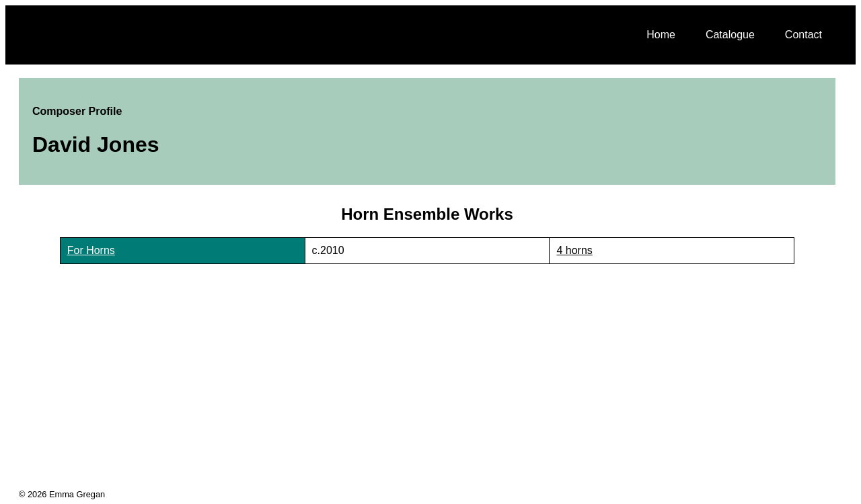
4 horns (574, 250)
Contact (803, 35)
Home (661, 35)
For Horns (91, 250)
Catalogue (730, 35)
